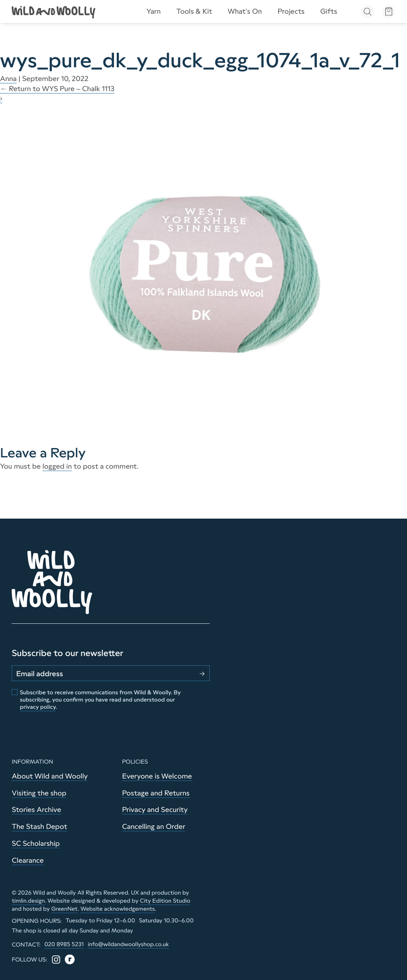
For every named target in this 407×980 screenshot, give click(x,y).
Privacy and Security (155, 810)
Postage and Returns (156, 793)
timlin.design (28, 901)
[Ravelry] (70, 959)
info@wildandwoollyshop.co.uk (128, 944)
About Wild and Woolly (50, 776)
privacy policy (38, 707)
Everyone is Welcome (157, 776)
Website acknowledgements (118, 909)
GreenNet (64, 909)
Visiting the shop (39, 793)
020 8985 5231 (64, 944)
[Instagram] (56, 959)
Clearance (28, 860)
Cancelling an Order (154, 826)
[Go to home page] (54, 11)
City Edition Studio (165, 901)
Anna (8, 79)
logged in (57, 466)
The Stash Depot (39, 826)
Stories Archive (36, 810)
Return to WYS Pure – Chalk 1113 (57, 89)
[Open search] (367, 11)
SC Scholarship (36, 843)
